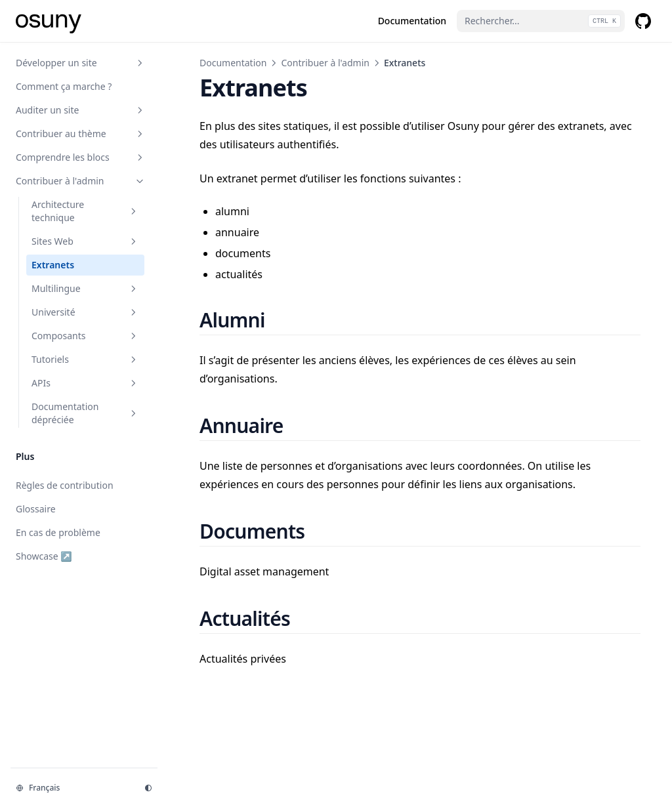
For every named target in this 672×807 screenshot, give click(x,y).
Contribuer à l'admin (325, 63)
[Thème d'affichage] (148, 788)
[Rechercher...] (541, 21)
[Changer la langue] (72, 788)
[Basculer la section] (140, 63)
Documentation (233, 63)
